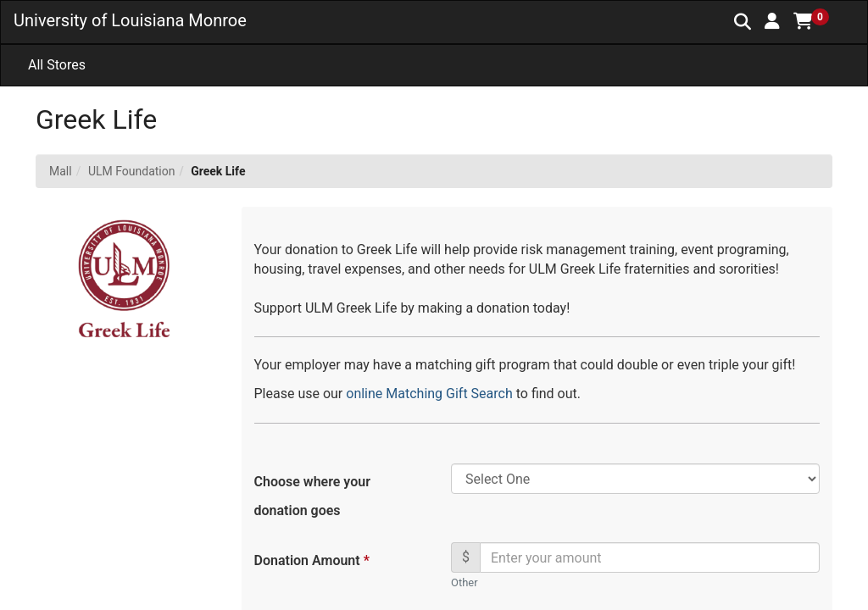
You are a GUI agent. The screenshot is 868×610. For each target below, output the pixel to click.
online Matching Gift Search (431, 394)
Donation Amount (311, 560)
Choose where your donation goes (312, 496)
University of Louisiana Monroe (130, 20)
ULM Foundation (132, 171)
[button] (772, 21)
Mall (61, 171)
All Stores (57, 65)
